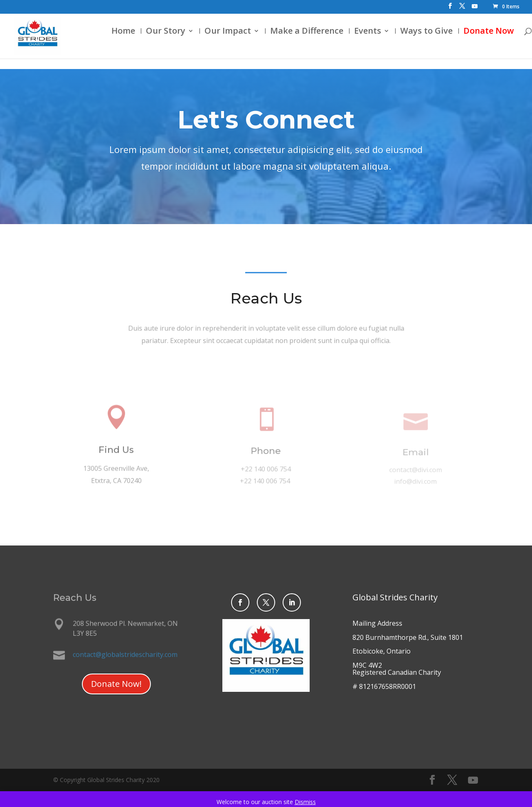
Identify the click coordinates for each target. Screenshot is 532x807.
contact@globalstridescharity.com (125, 655)
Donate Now (477, 43)
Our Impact (216, 43)
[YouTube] (475, 9)
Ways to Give (415, 43)
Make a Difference (295, 43)
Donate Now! (116, 684)
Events (356, 43)
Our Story (154, 43)
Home (112, 43)
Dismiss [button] (305, 802)
